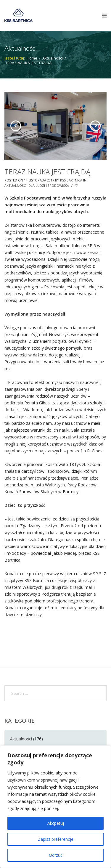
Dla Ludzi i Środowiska (49, 185)
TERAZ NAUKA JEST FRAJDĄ (47, 172)
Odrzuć (56, 855)
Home (32, 58)
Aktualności (53, 58)
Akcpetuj (56, 823)
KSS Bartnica (71, 180)
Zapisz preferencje (56, 839)
